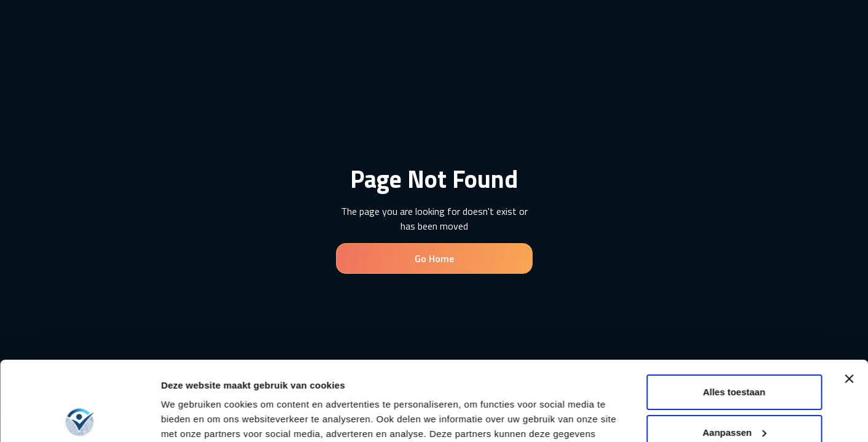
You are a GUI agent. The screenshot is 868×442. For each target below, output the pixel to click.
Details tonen (190, 418)
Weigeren (734, 393)
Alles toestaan (734, 313)
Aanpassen (735, 353)
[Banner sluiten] (849, 300)
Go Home (434, 258)
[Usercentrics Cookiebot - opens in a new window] (80, 418)
